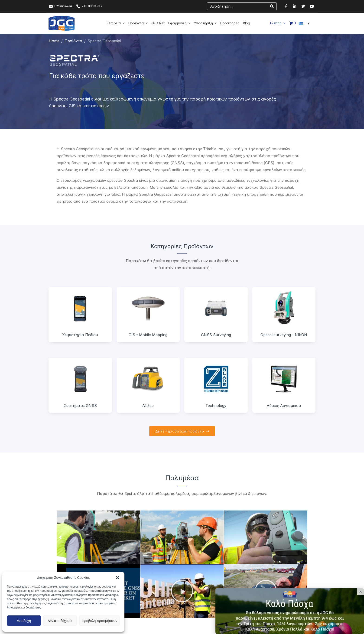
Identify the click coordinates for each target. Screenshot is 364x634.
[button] (117, 578)
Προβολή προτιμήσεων (99, 621)
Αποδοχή (24, 621)
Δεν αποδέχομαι (60, 621)
